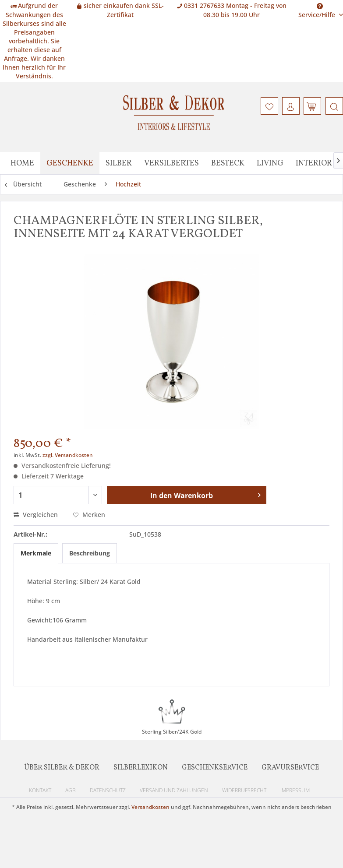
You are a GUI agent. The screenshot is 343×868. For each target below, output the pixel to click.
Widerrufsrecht (244, 790)
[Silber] (119, 163)
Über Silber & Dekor (62, 768)
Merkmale (36, 553)
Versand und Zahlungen (174, 790)
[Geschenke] (70, 163)
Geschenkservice (215, 768)
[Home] (22, 163)
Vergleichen (36, 515)
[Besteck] (228, 163)
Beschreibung (90, 553)
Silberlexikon (141, 768)
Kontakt (40, 790)
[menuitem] (333, 106)
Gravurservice (290, 768)
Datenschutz (108, 790)
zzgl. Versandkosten (68, 455)
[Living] (270, 163)
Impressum (295, 790)
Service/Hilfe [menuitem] (318, 8)
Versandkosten (150, 807)
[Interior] (314, 163)
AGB (71, 790)
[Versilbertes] (171, 163)
